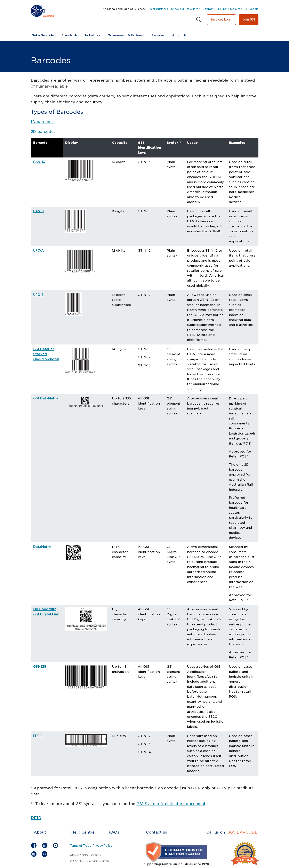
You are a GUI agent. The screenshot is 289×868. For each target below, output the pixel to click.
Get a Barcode (43, 35)
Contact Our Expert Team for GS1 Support (231, 9)
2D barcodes (43, 132)
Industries (93, 35)
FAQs (114, 832)
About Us (179, 35)
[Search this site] (199, 20)
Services (158, 35)
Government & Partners (126, 35)
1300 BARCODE (242, 832)
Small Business (158, 9)
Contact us (156, 832)
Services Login (221, 19)
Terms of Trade (81, 846)
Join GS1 (249, 19)
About (40, 832)
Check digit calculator (185, 9)
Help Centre (83, 832)
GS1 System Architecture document (171, 804)
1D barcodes (43, 122)
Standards (69, 35)
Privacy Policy (102, 846)
